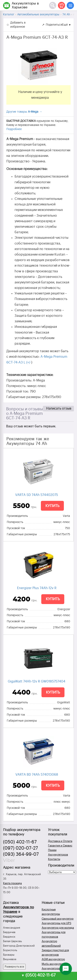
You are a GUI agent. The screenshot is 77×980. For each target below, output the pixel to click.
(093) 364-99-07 (21, 854)
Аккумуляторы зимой (55, 968)
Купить (52, 506)
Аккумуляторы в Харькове (25, 5)
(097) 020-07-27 (21, 848)
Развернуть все (14, 967)
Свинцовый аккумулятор (58, 919)
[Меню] (70, 5)
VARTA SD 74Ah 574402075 (37, 495)
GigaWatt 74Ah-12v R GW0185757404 (37, 681)
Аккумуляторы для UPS (56, 923)
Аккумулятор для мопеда (58, 928)
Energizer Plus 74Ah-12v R (37, 588)
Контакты (54, 859)
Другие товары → (24, 112)
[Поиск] (53, 5)
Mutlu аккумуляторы (55, 964)
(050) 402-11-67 (20, 842)
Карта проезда (12, 883)
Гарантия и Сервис (60, 846)
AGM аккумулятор (53, 959)
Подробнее (14, 129)
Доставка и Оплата (60, 841)
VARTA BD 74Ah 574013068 (37, 775)
